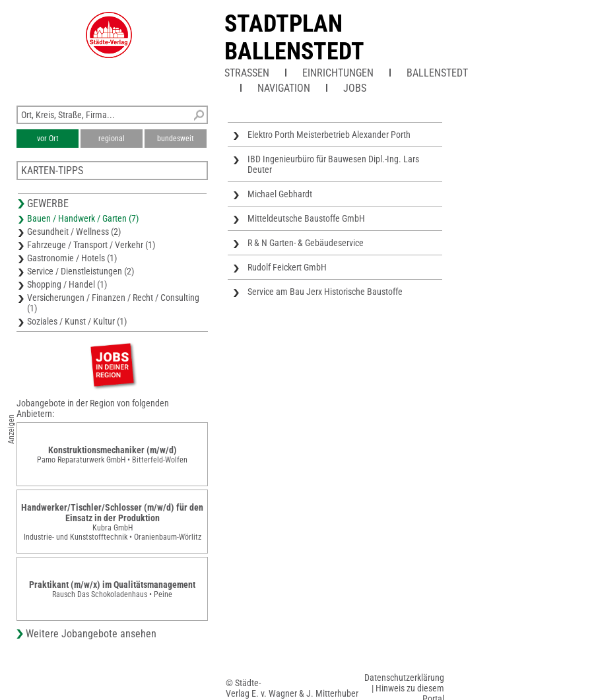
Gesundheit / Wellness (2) (74, 232)
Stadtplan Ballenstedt (294, 38)
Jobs (355, 88)
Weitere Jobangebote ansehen (91, 634)
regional (112, 139)
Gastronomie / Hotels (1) (72, 258)
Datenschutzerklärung (404, 678)
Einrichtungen (338, 73)
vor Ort (48, 139)
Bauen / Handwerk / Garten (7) (83, 218)
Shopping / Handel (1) (67, 284)
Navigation (284, 88)
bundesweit (176, 139)
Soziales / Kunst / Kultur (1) (77, 321)
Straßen (247, 73)
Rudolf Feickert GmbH (287, 267)
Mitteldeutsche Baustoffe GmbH (306, 218)
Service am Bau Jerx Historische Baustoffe (325, 292)
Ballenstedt (437, 73)
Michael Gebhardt (280, 194)
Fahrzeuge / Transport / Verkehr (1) (91, 245)
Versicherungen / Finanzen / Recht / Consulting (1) (113, 303)
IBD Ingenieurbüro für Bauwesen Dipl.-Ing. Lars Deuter (333, 164)
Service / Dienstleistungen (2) (81, 271)
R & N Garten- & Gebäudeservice (306, 243)
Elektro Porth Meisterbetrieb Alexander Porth (329, 135)
